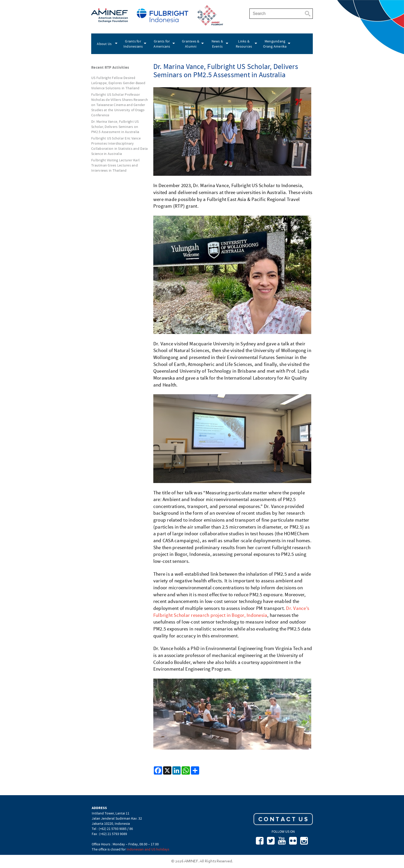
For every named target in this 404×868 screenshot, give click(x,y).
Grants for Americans (162, 44)
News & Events (217, 44)
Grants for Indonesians (133, 44)
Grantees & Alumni (191, 44)
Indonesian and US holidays (148, 849)
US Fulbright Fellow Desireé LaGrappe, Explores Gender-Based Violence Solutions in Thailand (118, 83)
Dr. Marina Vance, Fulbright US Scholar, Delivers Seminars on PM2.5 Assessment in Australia (115, 127)
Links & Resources (244, 44)
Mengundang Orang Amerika (275, 44)
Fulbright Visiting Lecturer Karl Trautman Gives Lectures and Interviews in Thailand (115, 165)
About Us (104, 44)
